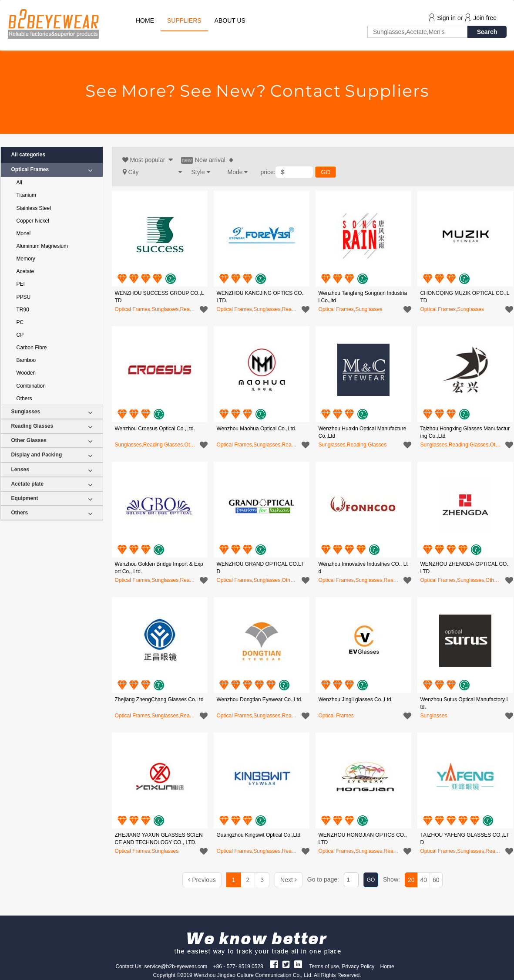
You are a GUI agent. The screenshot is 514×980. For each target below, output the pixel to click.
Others (24, 399)
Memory (26, 259)
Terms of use (324, 966)
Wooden (26, 373)
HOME (145, 20)
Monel (24, 233)
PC (20, 322)
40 (423, 880)
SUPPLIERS (184, 20)
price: (268, 172)
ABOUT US (230, 20)
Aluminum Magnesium (42, 246)
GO (326, 172)
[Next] (289, 880)
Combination (31, 386)
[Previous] (202, 880)
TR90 (23, 310)
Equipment (52, 498)
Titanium (27, 195)
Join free (485, 18)
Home (387, 966)
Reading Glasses (52, 426)
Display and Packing (52, 455)
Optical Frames (52, 170)
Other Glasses (52, 441)
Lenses (52, 470)
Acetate (25, 271)
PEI (21, 284)
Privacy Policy (358, 966)
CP (20, 335)
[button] (152, 172)
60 (436, 880)
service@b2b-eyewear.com (176, 966)
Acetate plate (52, 484)
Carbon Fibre (32, 348)
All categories (29, 155)
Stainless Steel (34, 208)
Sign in (446, 18)
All (19, 182)
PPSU (24, 297)
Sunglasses (52, 412)
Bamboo (26, 360)
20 (411, 880)
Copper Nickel (33, 221)
